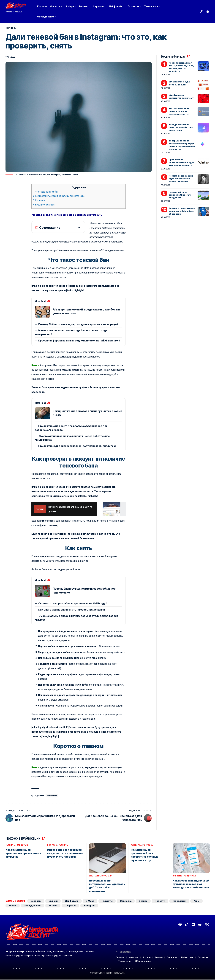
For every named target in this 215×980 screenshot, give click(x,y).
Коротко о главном (44, 205)
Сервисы (11, 28)
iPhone (13, 905)
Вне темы (52, 845)
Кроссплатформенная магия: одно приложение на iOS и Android (79, 341)
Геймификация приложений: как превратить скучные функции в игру (145, 855)
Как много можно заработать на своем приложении (72, 610)
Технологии (179, 901)
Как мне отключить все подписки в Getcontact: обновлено (182, 211)
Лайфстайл (23, 845)
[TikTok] (187, 925)
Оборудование (33, 905)
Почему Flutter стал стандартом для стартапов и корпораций (78, 324)
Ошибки (53, 901)
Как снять (39, 200)
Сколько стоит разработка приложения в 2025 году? (73, 603)
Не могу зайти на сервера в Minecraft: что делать (180, 195)
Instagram (52, 796)
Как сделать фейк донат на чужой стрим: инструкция (181, 127)
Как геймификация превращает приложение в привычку (23, 853)
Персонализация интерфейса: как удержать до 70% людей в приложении (107, 886)
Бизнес (143, 901)
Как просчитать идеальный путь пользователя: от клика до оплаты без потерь (191, 884)
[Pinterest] (180, 925)
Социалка (126, 901)
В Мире (90, 901)
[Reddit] (200, 925)
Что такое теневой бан (46, 192)
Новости (160, 901)
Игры (196, 901)
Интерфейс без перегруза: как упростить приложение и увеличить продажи (65, 853)
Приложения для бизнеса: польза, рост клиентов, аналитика (77, 446)
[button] (202, 11)
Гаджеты (10, 845)
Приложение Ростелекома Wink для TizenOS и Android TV (181, 162)
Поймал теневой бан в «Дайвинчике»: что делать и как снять (181, 179)
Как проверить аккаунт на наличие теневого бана (59, 196)
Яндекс (53, 905)
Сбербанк (70, 905)
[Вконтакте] (207, 925)
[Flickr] (193, 925)
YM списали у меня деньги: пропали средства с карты (179, 111)
